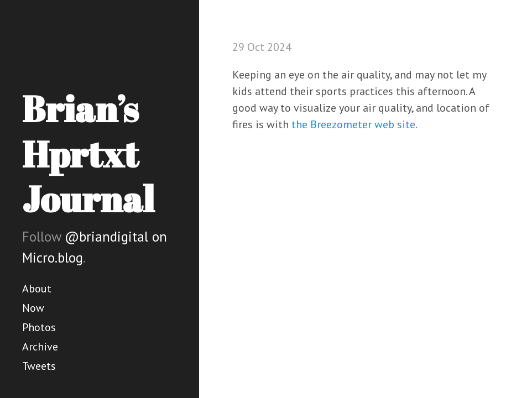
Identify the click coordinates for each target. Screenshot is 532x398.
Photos (39, 327)
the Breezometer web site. (354, 124)
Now (33, 308)
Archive (40, 347)
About (37, 289)
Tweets (39, 366)
